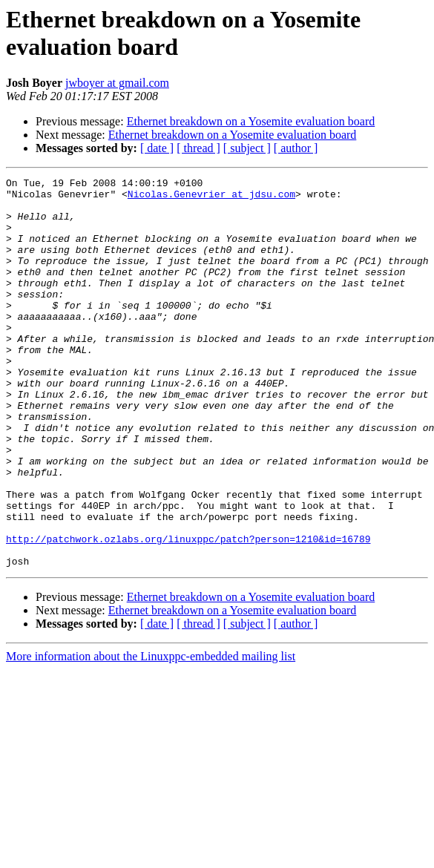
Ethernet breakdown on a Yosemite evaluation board (251, 121)
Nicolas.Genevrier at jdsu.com (211, 198)
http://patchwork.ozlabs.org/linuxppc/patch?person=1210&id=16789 (188, 612)
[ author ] (296, 148)
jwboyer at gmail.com (117, 83)
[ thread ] (198, 148)
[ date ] (157, 148)
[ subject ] (247, 148)
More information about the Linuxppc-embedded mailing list (151, 734)
